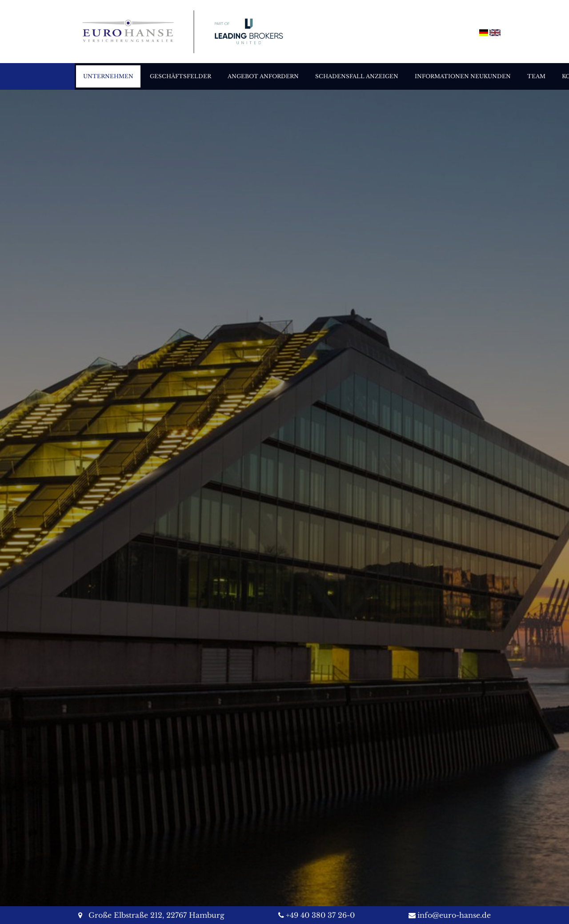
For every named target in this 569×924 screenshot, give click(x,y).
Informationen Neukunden (463, 76)
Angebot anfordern (263, 76)
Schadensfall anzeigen (357, 76)
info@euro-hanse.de (454, 915)
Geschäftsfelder (180, 76)
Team (536, 76)
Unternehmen (108, 76)
